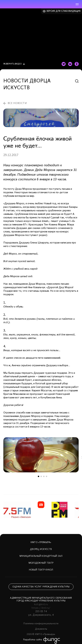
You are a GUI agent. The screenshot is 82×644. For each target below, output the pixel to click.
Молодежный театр (41, 563)
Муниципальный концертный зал (41, 556)
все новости (17, 103)
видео (12, 64)
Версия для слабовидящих (64, 11)
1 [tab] (38, 476)
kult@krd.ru (41, 604)
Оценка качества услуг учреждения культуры (41, 587)
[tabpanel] (41, 455)
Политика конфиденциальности (41, 624)
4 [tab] (47, 476)
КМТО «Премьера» (41, 542)
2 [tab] (41, 476)
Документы (41, 629)
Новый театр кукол (41, 570)
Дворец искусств (41, 549)
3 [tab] (44, 476)
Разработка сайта (33, 640)
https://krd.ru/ (41, 608)
